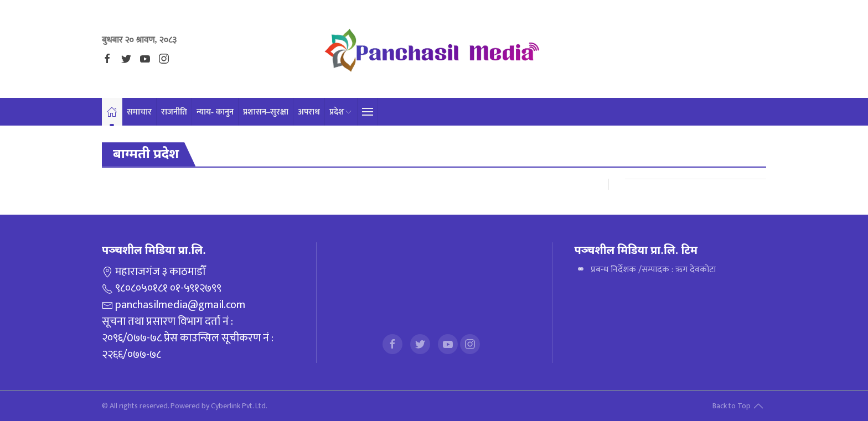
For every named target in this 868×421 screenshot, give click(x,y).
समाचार (141, 111)
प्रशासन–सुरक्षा (275, 111)
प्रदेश (354, 111)
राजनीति (179, 111)
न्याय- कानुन (222, 111)
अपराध (320, 111)
